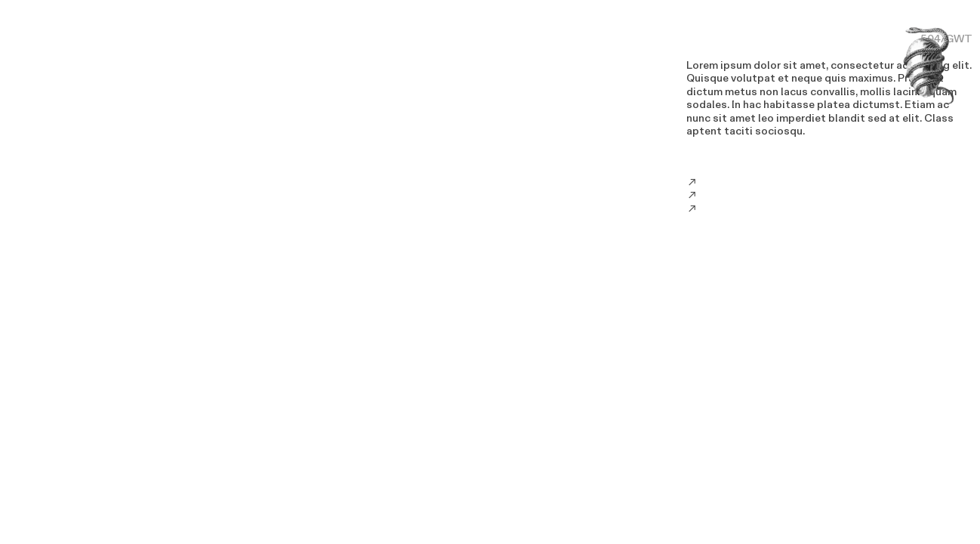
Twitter (720, 209)
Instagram (726, 195)
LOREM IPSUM (724, 39)
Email (714, 182)
